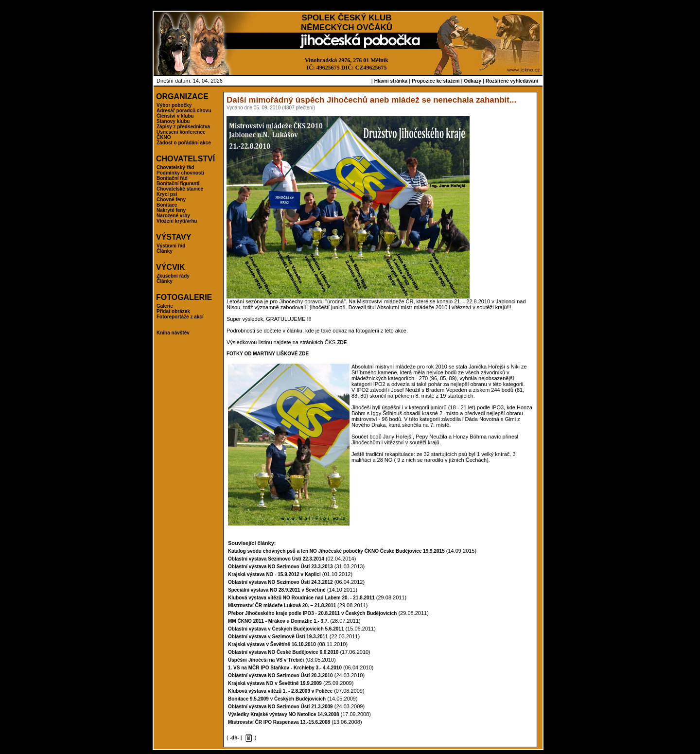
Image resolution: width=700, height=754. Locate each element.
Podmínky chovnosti (180, 173)
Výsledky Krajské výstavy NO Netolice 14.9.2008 (283, 714)
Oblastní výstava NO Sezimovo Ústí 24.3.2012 (280, 582)
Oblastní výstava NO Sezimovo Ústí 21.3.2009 (280, 707)
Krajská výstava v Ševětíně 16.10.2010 (272, 644)
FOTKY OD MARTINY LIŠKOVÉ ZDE (268, 354)
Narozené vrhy (173, 216)
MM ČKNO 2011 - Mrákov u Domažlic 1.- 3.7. (278, 621)
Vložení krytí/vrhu (177, 221)
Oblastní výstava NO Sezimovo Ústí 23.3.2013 (280, 567)
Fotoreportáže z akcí (180, 317)
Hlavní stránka (391, 81)
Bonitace (167, 205)
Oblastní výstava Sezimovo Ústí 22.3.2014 (276, 559)
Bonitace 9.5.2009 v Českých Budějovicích (277, 699)
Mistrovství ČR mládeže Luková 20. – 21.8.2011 (283, 605)
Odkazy (472, 81)
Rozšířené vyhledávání (512, 81)
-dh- (235, 738)
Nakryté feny (171, 210)
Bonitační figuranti (178, 184)
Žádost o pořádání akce (184, 143)
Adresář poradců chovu (184, 111)
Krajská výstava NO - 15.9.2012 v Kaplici (274, 574)
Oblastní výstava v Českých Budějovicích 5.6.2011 (286, 629)
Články (165, 251)
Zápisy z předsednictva (183, 127)
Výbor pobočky (174, 105)
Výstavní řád (171, 246)
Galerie (165, 306)
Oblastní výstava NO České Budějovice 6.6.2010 (283, 652)
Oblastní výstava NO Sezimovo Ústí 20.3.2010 (280, 675)
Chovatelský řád (175, 167)
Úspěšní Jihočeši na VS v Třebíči (266, 660)
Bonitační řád (172, 178)
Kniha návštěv (173, 333)
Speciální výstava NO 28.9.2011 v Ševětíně (277, 590)
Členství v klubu (175, 116)
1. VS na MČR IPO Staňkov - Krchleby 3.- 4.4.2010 (285, 668)
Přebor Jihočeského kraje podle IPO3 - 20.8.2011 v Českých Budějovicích (312, 613)
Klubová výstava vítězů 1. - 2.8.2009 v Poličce (280, 691)
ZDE (342, 342)
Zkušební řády (173, 276)
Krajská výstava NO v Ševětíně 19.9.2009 (275, 683)
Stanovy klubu (173, 121)
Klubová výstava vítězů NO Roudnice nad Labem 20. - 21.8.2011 (301, 598)
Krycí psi (167, 194)
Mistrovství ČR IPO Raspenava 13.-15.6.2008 (279, 722)
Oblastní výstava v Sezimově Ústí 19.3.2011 (278, 637)
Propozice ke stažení (436, 81)
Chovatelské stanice (180, 189)
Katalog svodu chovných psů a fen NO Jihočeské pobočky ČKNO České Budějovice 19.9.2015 (336, 551)
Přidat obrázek (173, 311)
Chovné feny (171, 200)
